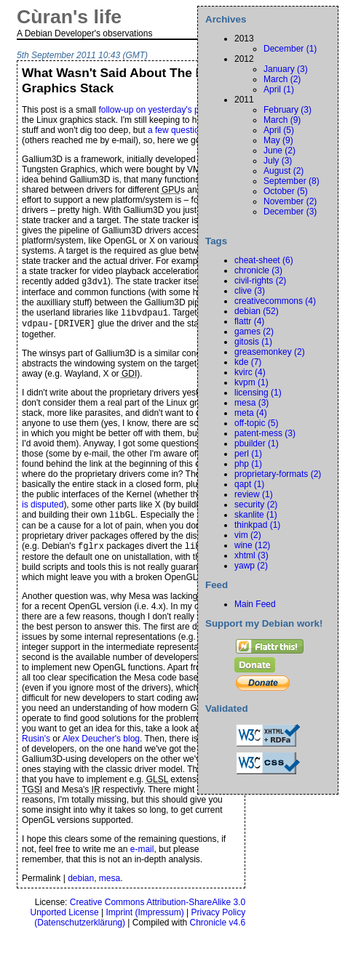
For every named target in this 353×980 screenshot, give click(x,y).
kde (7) (248, 362)
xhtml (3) (251, 555)
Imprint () (144, 920)
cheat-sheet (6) (264, 260)
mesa (110, 885)
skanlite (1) (256, 515)
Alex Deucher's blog (101, 746)
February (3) (287, 110)
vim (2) (248, 535)
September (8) (291, 181)
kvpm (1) (251, 382)
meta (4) (251, 413)
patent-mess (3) (265, 433)
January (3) (286, 69)
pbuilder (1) (257, 443)
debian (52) (257, 311)
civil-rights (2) (260, 281)
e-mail (142, 856)
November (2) (290, 201)
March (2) (282, 79)
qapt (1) (249, 484)
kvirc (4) (250, 372)
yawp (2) (251, 566)
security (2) (256, 505)
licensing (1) (258, 393)
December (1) (290, 49)
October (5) (286, 191)
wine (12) (252, 545)
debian (81, 885)
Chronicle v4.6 (218, 930)
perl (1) (248, 454)
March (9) (282, 120)
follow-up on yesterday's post (154, 110)
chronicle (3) (258, 270)
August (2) (283, 171)
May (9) (278, 140)
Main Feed (255, 604)
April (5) (279, 130)
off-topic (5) (256, 423)
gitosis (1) (253, 342)
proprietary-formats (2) (278, 474)
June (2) (279, 150)
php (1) (248, 464)
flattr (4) (249, 321)
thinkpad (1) (257, 525)
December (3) (290, 212)
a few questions (178, 130)
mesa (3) (251, 403)
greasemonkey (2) (270, 352)
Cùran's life (69, 17)
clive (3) (250, 291)
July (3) (278, 161)
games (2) (254, 332)
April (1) (279, 89)
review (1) (254, 494)
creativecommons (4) (275, 301)
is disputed (43, 509)
